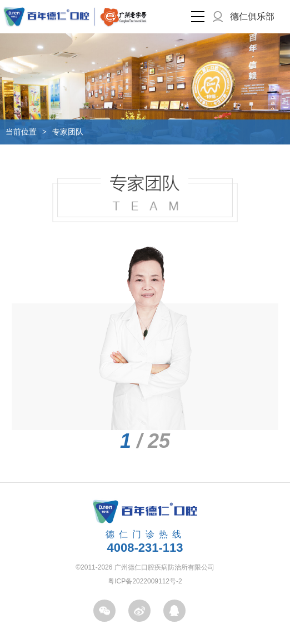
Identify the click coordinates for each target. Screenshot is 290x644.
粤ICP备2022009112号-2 (145, 581)
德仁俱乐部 (252, 16)
